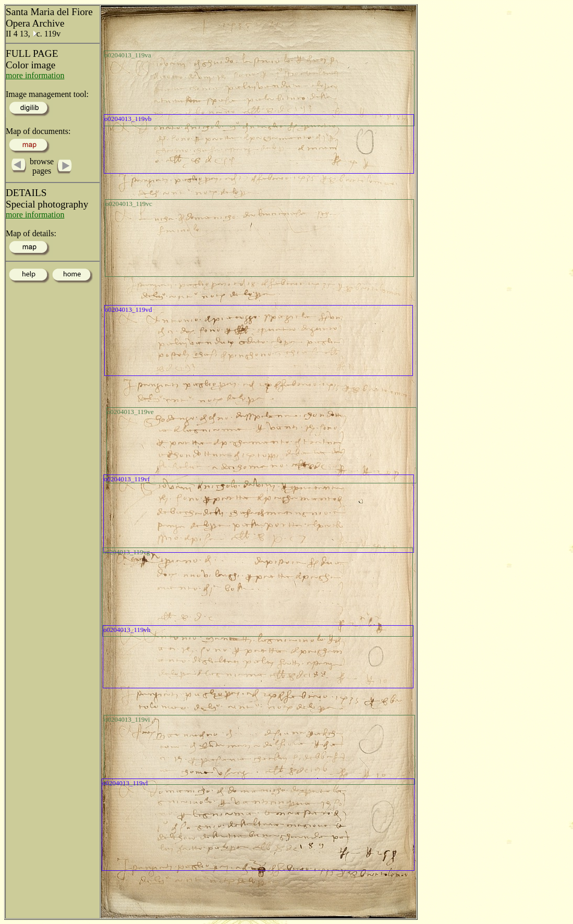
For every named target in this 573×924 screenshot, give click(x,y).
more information (35, 75)
